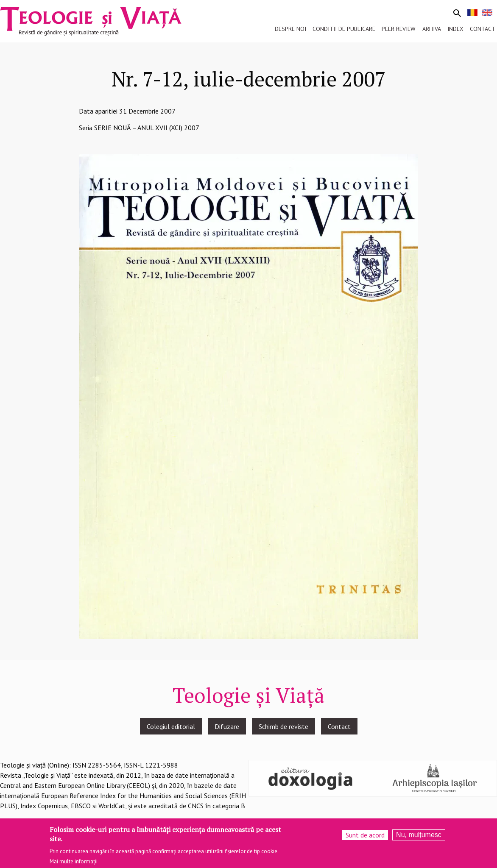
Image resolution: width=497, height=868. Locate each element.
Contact (339, 726)
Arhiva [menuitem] (432, 29)
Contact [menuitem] (483, 29)
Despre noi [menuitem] (290, 29)
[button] (248, 395)
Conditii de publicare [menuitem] (344, 29)
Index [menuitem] (455, 29)
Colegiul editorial (171, 726)
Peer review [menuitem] (399, 29)
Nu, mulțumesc (419, 838)
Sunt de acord (365, 838)
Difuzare (227, 726)
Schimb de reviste (283, 726)
